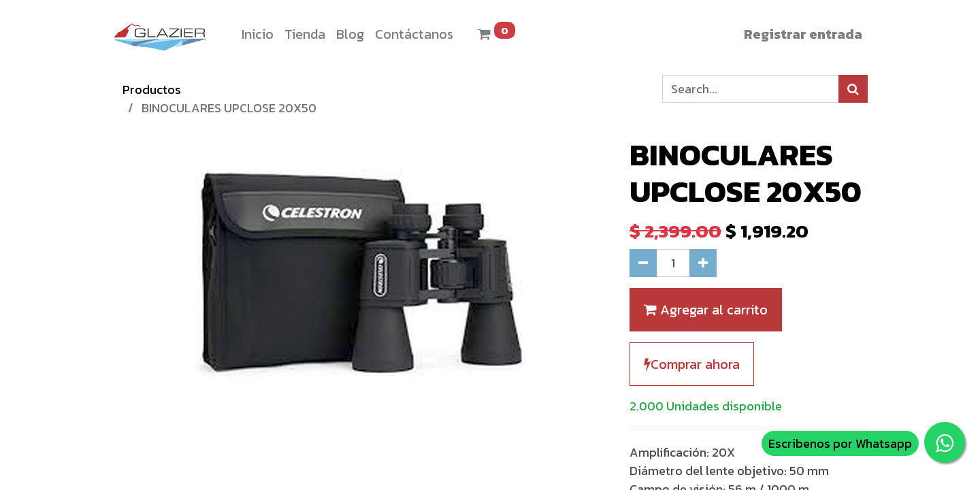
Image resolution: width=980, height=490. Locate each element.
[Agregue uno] (703, 263)
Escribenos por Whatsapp (840, 443)
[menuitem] (258, 34)
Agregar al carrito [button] (706, 310)
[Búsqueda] (853, 89)
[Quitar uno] (643, 263)
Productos (152, 89)
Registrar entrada (803, 34)
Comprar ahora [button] (692, 364)
